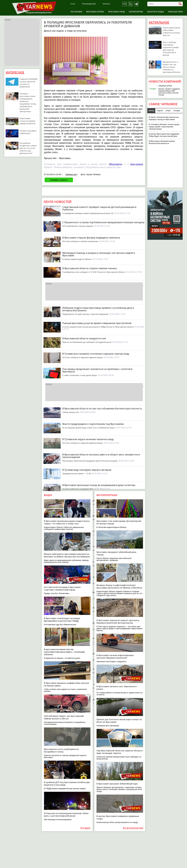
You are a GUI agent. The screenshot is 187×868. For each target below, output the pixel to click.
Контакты (106, 4)
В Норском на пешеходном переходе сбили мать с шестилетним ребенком (66, 815)
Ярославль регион (95, 12)
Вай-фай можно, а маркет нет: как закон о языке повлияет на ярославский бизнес (171, 67)
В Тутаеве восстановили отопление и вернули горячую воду (96, 354)
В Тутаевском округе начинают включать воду (88, 439)
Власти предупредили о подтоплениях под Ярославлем (93, 424)
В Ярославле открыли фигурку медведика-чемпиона (91, 238)
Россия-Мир (76, 12)
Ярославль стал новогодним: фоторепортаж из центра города (119, 522)
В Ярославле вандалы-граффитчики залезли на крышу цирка (66, 684)
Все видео (85, 828)
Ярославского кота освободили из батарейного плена (61, 750)
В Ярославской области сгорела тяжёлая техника (90, 268)
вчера (168, 111)
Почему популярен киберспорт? (28, 132)
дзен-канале (137, 164)
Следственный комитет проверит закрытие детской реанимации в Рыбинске (99, 208)
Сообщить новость (59, 180)
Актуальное (159, 22)
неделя (160, 111)
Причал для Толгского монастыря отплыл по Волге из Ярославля (119, 721)
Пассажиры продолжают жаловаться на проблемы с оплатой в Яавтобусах (97, 370)
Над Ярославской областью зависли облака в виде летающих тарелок (119, 752)
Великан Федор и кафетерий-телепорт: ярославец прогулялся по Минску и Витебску (119, 586)
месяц (151, 111)
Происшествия (175, 12)
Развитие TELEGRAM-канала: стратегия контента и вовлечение (29, 83)
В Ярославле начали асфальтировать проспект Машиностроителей (115, 657)
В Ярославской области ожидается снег (84, 338)
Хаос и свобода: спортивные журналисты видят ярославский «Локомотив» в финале (171, 49)
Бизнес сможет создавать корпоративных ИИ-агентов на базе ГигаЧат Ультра (169, 92)
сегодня (177, 111)
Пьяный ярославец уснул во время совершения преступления (97, 323)
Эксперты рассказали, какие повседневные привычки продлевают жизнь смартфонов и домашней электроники (28, 103)
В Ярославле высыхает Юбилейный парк (117, 784)
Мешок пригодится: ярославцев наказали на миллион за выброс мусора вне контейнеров (67, 555)
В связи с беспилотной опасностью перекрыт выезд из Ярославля (164, 118)
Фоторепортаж (136, 12)
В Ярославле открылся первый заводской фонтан (28, 121)
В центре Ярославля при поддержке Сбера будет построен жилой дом (164, 135)
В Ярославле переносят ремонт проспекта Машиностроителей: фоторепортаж (118, 622)
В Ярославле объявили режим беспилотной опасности (162, 142)
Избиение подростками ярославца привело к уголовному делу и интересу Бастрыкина (98, 309)
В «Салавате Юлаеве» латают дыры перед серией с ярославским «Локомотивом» (164, 127)
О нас (73, 4)
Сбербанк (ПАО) (165, 86)
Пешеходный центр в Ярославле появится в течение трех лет (171, 31)
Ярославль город (117, 12)
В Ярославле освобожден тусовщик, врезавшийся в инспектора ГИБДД (62, 620)
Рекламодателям (89, 4)
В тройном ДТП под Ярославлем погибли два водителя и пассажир (67, 784)
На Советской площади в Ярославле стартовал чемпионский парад (62, 588)
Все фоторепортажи (133, 828)
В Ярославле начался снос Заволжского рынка (117, 688)
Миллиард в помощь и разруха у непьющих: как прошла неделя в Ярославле (99, 254)
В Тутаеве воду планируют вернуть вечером (87, 470)
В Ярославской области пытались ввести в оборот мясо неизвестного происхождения (101, 456)
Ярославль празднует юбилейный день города (116, 553)
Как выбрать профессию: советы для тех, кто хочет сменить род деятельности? (28, 148)
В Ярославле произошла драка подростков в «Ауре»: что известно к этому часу (67, 522)
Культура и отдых (156, 12)
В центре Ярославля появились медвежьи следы (118, 817)
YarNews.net (71, 174)
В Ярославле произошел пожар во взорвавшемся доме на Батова (99, 485)
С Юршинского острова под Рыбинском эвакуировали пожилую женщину (103, 222)
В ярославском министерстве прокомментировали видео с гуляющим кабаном (64, 652)
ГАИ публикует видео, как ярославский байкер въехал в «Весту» (64, 717)
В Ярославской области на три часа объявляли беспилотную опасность (102, 409)
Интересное (15, 72)
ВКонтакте (116, 164)
